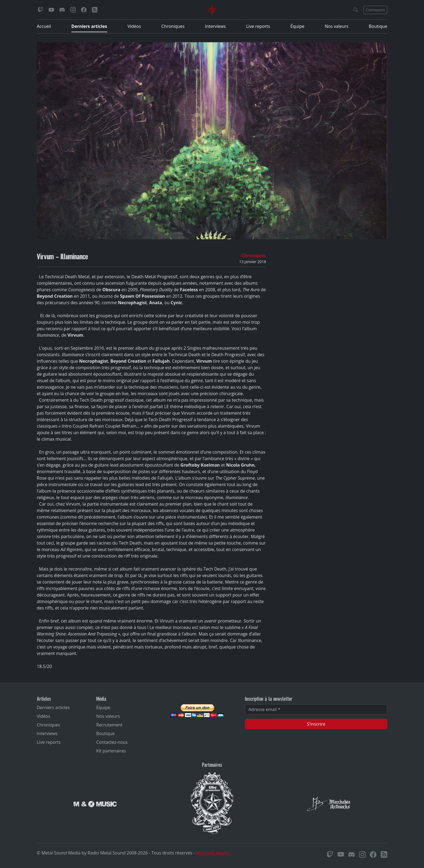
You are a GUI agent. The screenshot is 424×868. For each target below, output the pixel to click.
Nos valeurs (337, 26)
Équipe (297, 26)
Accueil (44, 26)
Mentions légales (213, 853)
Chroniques (173, 26)
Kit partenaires (111, 751)
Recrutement (109, 725)
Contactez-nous (112, 742)
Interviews (215, 26)
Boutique (378, 26)
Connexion (375, 10)
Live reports (258, 26)
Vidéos (134, 26)
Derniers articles (89, 26)
